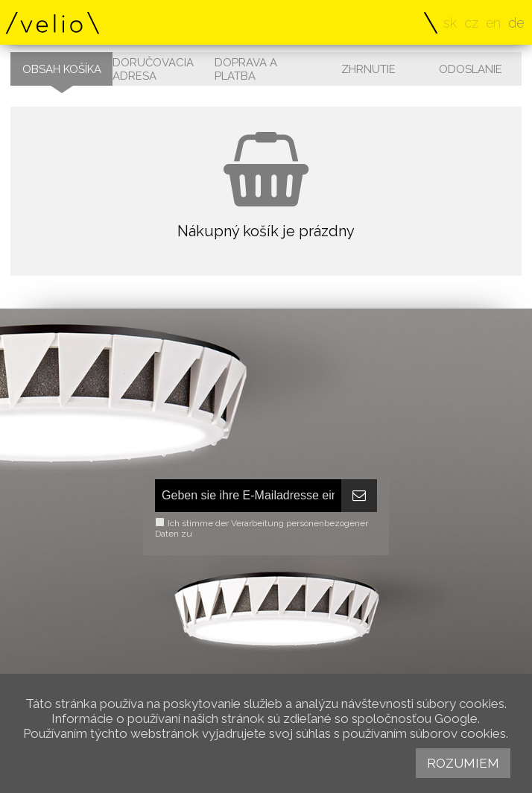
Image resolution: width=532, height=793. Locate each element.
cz (471, 23)
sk (450, 23)
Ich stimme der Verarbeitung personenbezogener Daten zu (262, 528)
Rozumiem (463, 763)
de (516, 23)
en (493, 23)
